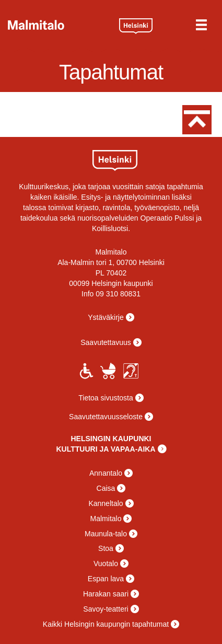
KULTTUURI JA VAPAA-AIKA (106, 449)
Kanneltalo (106, 503)
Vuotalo (106, 563)
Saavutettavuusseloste (106, 417)
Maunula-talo (106, 534)
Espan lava (106, 579)
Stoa (106, 548)
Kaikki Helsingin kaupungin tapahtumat (106, 624)
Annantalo (106, 473)
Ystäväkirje (106, 317)
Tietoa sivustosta (106, 398)
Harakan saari (106, 594)
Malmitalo (60, 25)
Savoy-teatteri (106, 609)
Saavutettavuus (106, 342)
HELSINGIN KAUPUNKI (111, 439)
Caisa (106, 488)
